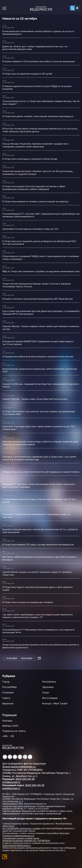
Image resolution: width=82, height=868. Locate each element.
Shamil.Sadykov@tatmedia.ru (19, 767)
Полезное (8, 692)
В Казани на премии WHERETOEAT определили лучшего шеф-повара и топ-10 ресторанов (38, 343)
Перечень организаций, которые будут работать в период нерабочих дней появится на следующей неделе (40, 443)
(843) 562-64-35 (35, 785)
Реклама (7, 721)
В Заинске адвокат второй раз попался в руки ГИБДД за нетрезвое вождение (37, 88)
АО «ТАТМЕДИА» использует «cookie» (22, 828)
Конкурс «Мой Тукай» (55, 703)
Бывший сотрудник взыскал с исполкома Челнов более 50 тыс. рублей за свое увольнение (40, 531)
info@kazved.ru (11, 782)
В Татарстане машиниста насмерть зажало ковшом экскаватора (35, 201)
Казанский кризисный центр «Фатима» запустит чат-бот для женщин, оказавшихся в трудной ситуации (38, 173)
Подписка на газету (14, 731)
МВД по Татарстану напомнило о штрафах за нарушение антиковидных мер (41, 271)
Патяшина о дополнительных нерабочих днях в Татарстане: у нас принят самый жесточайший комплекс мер (39, 458)
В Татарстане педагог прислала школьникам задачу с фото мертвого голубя (38, 588)
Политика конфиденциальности (18, 836)
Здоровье (48, 687)
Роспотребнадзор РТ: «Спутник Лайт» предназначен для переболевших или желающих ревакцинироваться (41, 215)
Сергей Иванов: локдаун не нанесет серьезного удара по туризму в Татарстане (37, 573)
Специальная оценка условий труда (21, 838)
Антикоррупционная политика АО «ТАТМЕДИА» (26, 840)
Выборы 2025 (10, 726)
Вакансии (8, 703)
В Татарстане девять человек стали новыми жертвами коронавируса (38, 116)
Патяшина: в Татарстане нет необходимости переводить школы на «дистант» (36, 516)
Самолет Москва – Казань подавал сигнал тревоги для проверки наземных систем (41, 328)
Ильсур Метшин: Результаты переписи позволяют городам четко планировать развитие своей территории (35, 145)
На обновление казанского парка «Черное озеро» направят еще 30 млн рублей (39, 501)
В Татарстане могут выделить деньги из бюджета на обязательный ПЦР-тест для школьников (39, 243)
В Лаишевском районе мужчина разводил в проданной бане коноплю (38, 356)
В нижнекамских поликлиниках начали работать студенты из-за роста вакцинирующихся (38, 33)
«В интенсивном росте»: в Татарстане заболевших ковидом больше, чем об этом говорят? (41, 103)
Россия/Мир (10, 687)
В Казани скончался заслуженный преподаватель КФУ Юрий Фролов (38, 299)
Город (6, 682)
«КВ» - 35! (8, 736)
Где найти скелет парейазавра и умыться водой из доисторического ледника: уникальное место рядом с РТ (38, 616)
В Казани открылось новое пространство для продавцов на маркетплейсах (41, 472)
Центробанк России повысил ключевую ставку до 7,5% (30, 229)
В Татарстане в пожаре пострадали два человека (28, 602)
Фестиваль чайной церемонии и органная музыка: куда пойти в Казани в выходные (39, 558)
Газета (6, 698)
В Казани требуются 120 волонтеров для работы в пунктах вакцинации (39, 61)
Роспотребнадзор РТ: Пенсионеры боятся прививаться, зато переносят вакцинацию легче (39, 631)
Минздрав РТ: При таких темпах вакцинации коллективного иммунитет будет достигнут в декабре (39, 485)
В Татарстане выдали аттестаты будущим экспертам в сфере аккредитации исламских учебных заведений (34, 188)
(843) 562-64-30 (25, 779)
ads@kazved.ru (11, 788)
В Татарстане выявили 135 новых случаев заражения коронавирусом (38, 544)
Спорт (46, 692)
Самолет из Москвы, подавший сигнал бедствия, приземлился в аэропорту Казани (41, 385)
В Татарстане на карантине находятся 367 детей (27, 74)
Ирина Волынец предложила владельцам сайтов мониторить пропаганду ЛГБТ (40, 370)
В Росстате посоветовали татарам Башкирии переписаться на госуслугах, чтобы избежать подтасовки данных (40, 130)
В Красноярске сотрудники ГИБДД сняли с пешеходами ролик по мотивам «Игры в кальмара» (41, 258)
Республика (49, 682)
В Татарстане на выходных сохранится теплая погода (30, 159)
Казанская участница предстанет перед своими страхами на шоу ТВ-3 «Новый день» (39, 428)
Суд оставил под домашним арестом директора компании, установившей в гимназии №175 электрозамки (41, 312)
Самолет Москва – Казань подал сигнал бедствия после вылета (35, 399)
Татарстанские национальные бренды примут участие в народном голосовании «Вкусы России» (37, 285)
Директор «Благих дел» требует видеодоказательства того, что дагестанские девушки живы (35, 48)
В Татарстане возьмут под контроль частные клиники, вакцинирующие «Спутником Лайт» (39, 413)
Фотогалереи (50, 698)
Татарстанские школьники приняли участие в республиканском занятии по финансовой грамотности (41, 646)
